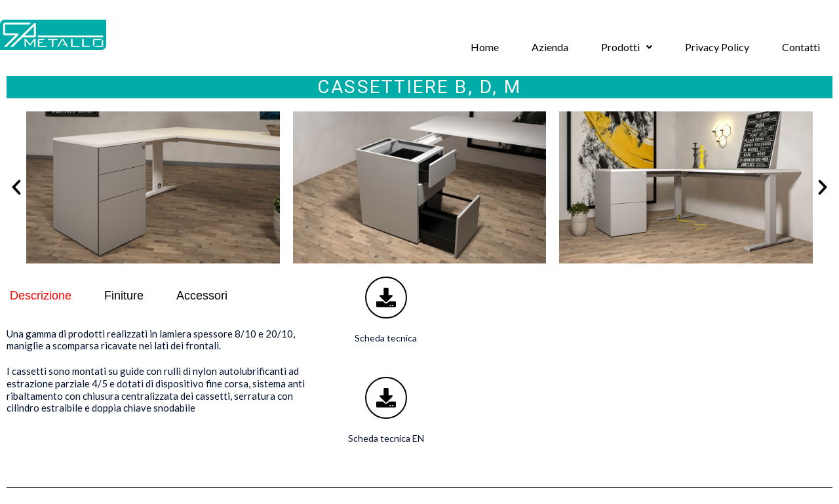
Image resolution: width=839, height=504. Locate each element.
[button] (627, 47)
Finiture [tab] (124, 296)
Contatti (801, 47)
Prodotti (627, 47)
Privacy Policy (717, 47)
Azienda (550, 47)
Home (485, 47)
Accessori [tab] (202, 296)
